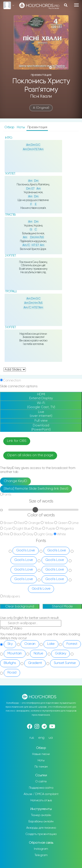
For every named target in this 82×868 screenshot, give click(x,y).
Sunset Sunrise (65, 663)
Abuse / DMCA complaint (41, 794)
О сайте (41, 782)
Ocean (30, 644)
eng (41, 738)
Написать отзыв (41, 800)
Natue (38, 653)
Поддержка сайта (41, 788)
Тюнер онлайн (41, 815)
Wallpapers (11, 596)
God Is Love (26, 550)
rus (32, 738)
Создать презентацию (41, 834)
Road (12, 673)
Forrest (72, 644)
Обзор (10, 127)
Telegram (41, 855)
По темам (41, 767)
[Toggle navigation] (76, 5)
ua (51, 738)
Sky (10, 644)
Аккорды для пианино (41, 828)
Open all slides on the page (30, 455)
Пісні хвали (41, 96)
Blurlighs (10, 663)
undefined (15, 370)
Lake (51, 644)
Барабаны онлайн (41, 821)
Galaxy (60, 653)
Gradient (35, 663)
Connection (12, 380)
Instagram (41, 849)
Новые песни (41, 754)
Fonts (7, 495)
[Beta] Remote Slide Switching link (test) (36, 489)
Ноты (21, 127)
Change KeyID (15, 481)
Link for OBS (17, 441)
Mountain (15, 653)
